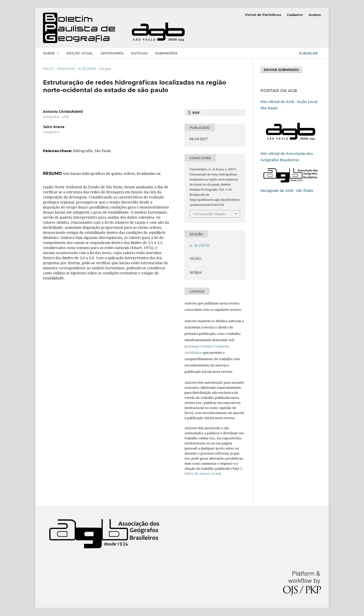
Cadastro (295, 15)
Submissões (166, 53)
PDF (196, 113)
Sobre (50, 53)
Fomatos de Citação (209, 214)
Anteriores (112, 53)
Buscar (308, 53)
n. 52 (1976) (87, 69)
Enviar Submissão (281, 70)
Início (48, 69)
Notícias (139, 53)
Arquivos (66, 69)
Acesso (315, 15)
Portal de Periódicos (263, 15)
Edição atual (80, 53)
